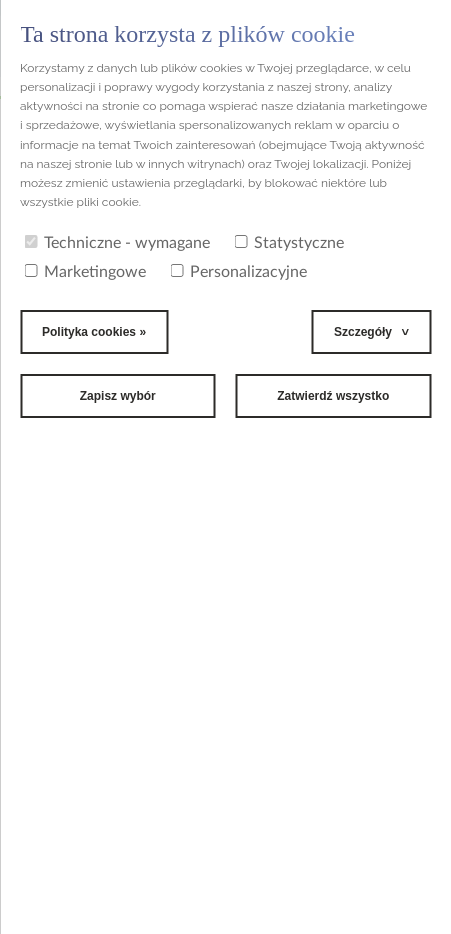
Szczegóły (363, 332)
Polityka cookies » (94, 332)
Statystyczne (289, 243)
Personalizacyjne (238, 272)
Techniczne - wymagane (117, 243)
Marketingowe (85, 272)
